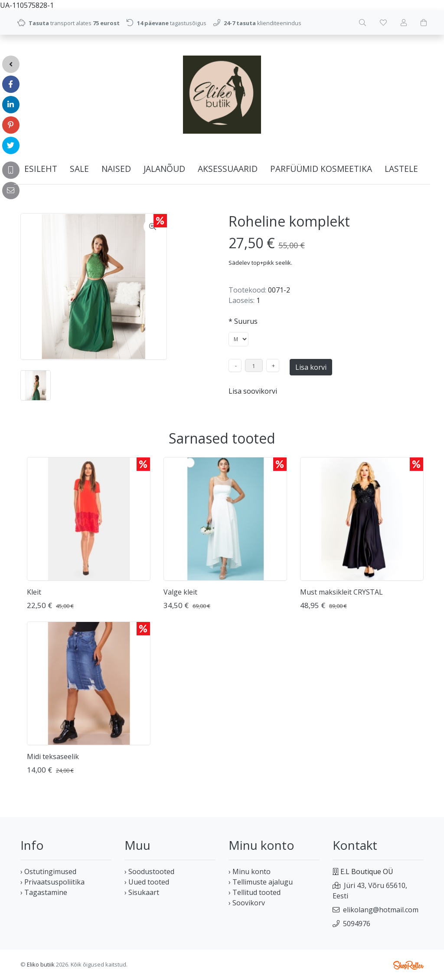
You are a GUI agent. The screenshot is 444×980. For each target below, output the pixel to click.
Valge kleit (180, 592)
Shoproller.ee (408, 965)
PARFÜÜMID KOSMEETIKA (321, 169)
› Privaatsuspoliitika (52, 882)
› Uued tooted (147, 882)
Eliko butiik (41, 964)
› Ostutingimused (48, 871)
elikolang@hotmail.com (381, 910)
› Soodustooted (149, 871)
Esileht (41, 169)
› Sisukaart (142, 892)
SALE (79, 169)
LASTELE (401, 169)
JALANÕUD (164, 169)
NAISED (116, 169)
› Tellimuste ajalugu (261, 882)
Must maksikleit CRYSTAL (341, 592)
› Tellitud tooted (255, 892)
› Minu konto (250, 871)
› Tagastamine (44, 892)
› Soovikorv (247, 903)
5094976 (357, 924)
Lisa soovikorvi (253, 391)
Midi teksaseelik (53, 756)
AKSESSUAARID (228, 169)
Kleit (34, 592)
